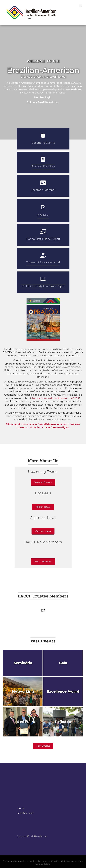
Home (21, 808)
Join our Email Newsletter (43, 102)
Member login (43, 97)
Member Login (26, 813)
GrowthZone (44, 864)
